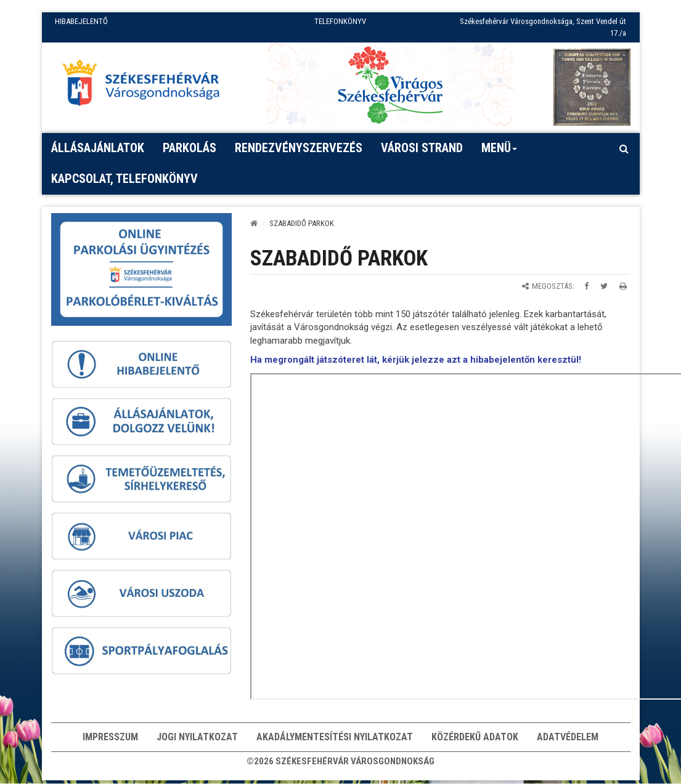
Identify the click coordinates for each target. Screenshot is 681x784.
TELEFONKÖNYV (340, 21)
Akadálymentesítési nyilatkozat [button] (335, 738)
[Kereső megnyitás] (624, 148)
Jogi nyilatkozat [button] (197, 738)
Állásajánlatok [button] (98, 148)
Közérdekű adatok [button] (475, 738)
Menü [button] (500, 152)
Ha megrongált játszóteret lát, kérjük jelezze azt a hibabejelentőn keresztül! (416, 360)
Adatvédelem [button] (568, 738)
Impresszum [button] (110, 738)
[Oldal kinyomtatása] (623, 286)
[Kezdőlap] (254, 223)
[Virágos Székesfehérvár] (390, 84)
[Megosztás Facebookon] (586, 286)
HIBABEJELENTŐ (81, 21)
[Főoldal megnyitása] (147, 86)
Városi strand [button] (422, 148)
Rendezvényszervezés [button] (299, 148)
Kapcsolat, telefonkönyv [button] (124, 179)
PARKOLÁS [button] (190, 148)
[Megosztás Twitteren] (604, 286)
